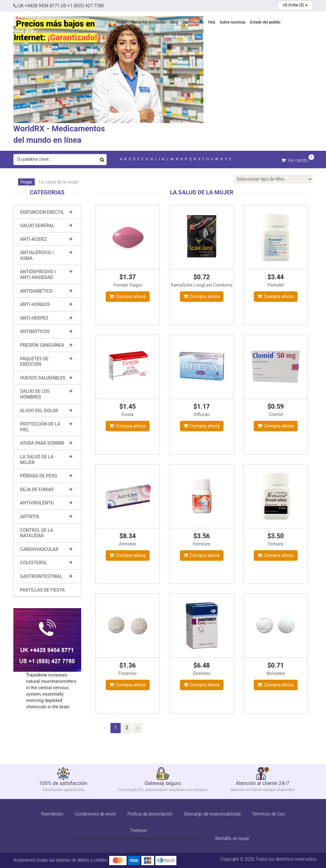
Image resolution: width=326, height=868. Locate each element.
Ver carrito (295, 160)
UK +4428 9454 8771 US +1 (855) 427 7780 (59, 6)
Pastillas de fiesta (42, 590)
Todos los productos (149, 22)
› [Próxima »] (138, 727)
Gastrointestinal (41, 576)
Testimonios (193, 22)
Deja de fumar (37, 489)
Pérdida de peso (39, 476)
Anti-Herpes (34, 318)
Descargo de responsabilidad (212, 814)
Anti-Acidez (33, 239)
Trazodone (37, 675)
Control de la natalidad (37, 533)
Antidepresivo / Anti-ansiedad (38, 274)
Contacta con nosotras (173, 34)
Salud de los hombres (35, 394)
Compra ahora (128, 296)
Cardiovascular (39, 549)
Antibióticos (35, 331)
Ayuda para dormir (42, 443)
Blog (174, 22)
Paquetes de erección (34, 361)
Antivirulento (37, 503)
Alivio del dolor (39, 410)
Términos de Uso (268, 814)
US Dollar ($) (295, 5)
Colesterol (34, 563)
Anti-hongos (35, 304)
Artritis (30, 517)
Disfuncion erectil (42, 212)
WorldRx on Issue (232, 838)
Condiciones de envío (95, 814)
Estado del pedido (265, 22)
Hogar (121, 22)
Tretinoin (138, 830)
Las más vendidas (134, 34)
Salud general (37, 226)
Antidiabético (36, 291)
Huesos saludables (43, 378)
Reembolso (52, 814)
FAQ (212, 22)
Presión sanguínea (42, 345)
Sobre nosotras (233, 22)
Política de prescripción (150, 814)
